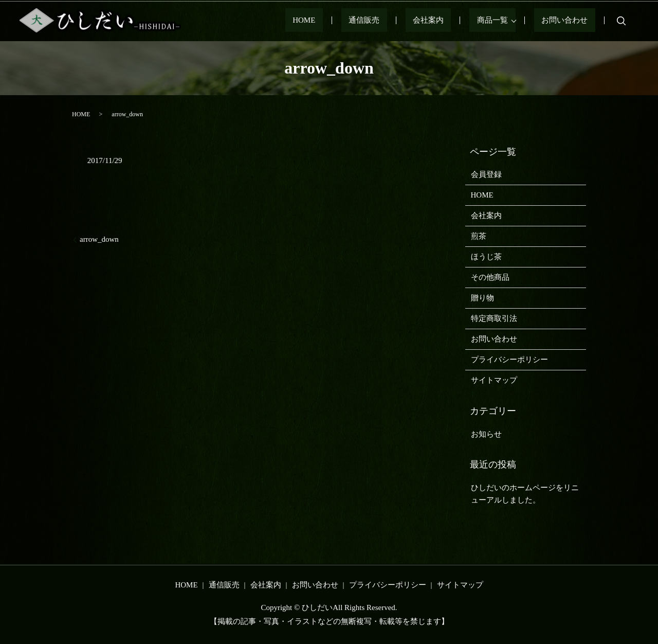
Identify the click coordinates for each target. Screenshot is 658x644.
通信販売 (409, 21)
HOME (363, 21)
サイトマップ (494, 380)
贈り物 (482, 298)
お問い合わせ (572, 21)
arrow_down (99, 239)
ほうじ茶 (486, 257)
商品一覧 (507, 21)
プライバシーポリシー (509, 360)
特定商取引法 (494, 318)
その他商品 (490, 277)
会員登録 (486, 174)
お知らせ (486, 434)
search (622, 21)
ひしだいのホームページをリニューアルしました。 (525, 494)
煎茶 (479, 236)
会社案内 (458, 21)
